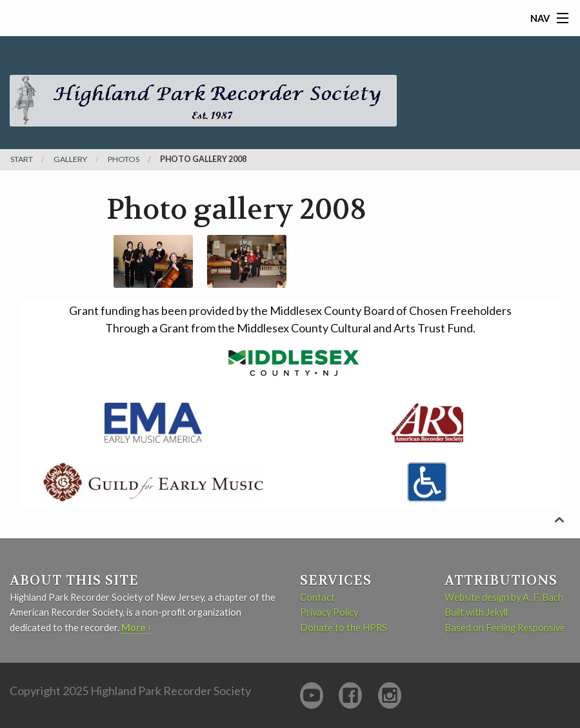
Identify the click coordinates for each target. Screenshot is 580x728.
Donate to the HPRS (344, 628)
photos (124, 159)
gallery (70, 159)
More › (136, 628)
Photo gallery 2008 (203, 159)
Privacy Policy (329, 612)
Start (22, 159)
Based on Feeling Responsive (505, 628)
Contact (317, 597)
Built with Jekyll (476, 612)
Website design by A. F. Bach (504, 597)
